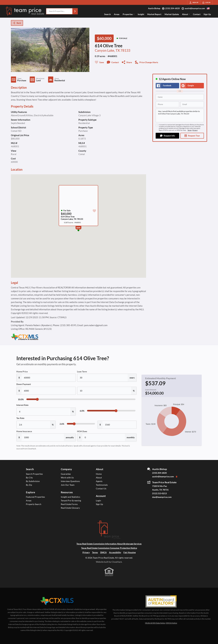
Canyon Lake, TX (107, 50)
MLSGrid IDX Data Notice (155, 623)
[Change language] (208, 8)
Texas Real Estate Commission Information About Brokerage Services (109, 544)
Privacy (195, 130)
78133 (125, 50)
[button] (75, 11)
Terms (189, 130)
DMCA (103, 552)
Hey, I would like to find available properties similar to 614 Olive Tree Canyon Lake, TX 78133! (180, 115)
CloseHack (117, 562)
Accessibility (115, 552)
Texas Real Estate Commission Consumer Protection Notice (109, 548)
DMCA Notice (172, 623)
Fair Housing (130, 552)
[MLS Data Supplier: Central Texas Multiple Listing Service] (57, 601)
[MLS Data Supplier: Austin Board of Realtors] (161, 601)
